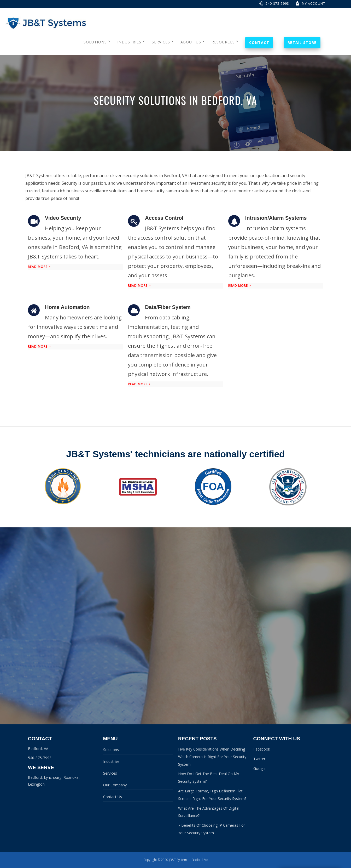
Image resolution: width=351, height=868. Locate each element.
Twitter (259, 759)
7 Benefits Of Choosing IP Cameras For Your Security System (212, 829)
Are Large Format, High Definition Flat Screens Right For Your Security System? (212, 795)
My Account (310, 4)
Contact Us (113, 797)
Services (110, 773)
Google (259, 768)
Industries (111, 761)
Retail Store (302, 43)
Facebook (262, 749)
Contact (259, 43)
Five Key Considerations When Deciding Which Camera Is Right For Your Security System (212, 757)
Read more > (39, 267)
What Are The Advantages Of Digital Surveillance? (209, 812)
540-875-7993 (274, 4)
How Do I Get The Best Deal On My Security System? (209, 777)
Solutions (111, 750)
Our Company (115, 785)
